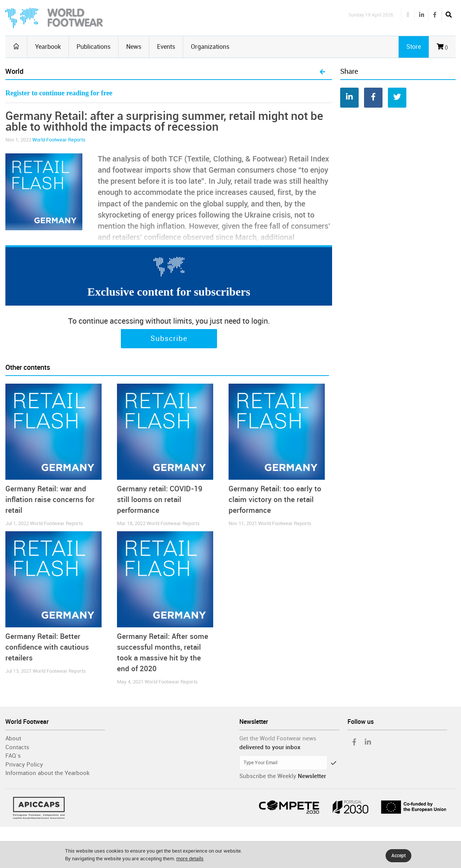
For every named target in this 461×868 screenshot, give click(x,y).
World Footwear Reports (59, 140)
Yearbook (48, 47)
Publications (94, 47)
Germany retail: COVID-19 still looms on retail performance (160, 500)
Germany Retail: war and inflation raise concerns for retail (50, 500)
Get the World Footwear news (278, 738)
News (134, 47)
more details (190, 859)
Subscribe (169, 339)
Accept (398, 856)
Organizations (210, 47)
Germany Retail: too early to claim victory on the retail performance (275, 500)
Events (166, 47)
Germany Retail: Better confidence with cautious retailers (47, 647)
